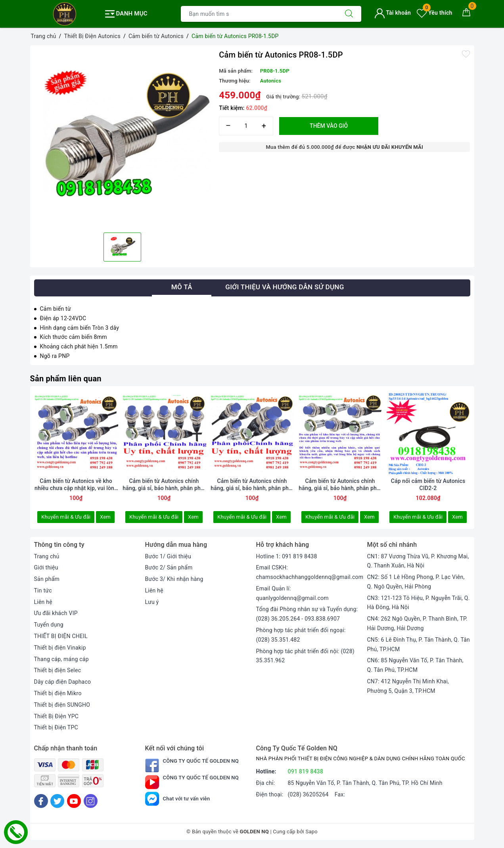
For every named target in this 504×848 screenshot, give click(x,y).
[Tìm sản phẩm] (259, 14)
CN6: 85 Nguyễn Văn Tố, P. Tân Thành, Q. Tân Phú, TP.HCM (415, 665)
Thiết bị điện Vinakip (60, 648)
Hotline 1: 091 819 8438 (287, 556)
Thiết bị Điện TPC (56, 727)
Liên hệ (43, 602)
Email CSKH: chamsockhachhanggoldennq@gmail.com (310, 572)
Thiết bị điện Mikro (58, 693)
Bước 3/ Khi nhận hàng (174, 579)
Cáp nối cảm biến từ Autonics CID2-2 (428, 485)
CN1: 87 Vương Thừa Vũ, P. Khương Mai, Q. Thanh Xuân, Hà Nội (418, 561)
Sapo (311, 832)
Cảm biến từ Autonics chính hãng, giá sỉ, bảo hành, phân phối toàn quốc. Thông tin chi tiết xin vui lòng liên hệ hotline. (252, 485)
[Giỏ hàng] (466, 14)
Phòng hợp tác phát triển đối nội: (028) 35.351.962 (305, 656)
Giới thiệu (46, 567)
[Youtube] (74, 801)
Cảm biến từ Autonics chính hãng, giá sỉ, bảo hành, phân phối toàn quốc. (340, 485)
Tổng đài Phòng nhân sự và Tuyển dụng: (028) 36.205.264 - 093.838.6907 (307, 614)
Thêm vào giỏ (329, 126)
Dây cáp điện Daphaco (63, 682)
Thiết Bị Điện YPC (57, 716)
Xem (105, 517)
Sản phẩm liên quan (66, 379)
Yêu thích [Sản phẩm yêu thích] (434, 13)
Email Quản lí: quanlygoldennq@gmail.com (292, 593)
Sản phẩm (47, 579)
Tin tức (43, 590)
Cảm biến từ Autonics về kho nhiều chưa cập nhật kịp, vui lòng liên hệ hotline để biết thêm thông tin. (76, 485)
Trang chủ (47, 556)
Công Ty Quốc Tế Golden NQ (192, 765)
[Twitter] (57, 801)
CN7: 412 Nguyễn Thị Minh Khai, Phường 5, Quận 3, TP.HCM (408, 686)
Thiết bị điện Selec (58, 670)
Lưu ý (152, 602)
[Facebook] (41, 801)
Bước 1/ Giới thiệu (168, 556)
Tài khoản (393, 13)
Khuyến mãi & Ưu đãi (66, 517)
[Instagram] (91, 801)
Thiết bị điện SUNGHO (62, 705)
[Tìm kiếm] (349, 14)
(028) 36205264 (308, 794)
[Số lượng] (246, 126)
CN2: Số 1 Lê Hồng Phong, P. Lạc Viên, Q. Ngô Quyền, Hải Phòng (416, 582)
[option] (123, 138)
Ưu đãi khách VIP (56, 613)
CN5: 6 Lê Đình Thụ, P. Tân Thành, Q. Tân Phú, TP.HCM (419, 644)
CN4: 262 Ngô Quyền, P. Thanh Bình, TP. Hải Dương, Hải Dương (417, 623)
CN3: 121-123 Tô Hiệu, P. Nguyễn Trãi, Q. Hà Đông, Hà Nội (419, 603)
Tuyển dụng (49, 625)
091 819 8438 (306, 771)
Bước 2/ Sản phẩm (169, 567)
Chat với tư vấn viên (178, 799)
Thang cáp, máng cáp (61, 659)
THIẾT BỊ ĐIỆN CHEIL (61, 636)
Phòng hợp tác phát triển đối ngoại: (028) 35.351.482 (301, 635)
